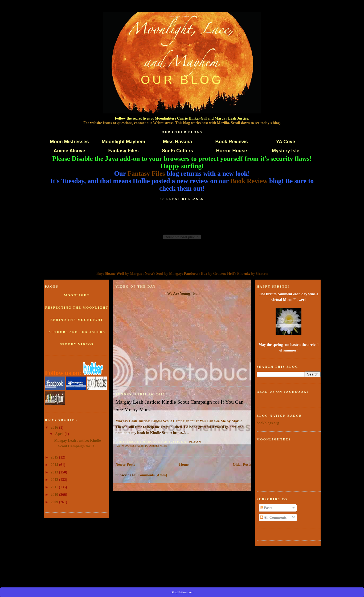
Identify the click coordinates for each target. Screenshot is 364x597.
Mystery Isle (286, 151)
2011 (55, 487)
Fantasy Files (123, 151)
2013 (55, 472)
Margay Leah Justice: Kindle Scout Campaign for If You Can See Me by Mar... (180, 406)
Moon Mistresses (69, 142)
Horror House (231, 151)
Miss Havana (177, 142)
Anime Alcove (69, 151)
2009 (55, 502)
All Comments (273, 517)
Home (184, 464)
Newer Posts (125, 464)
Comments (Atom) (152, 475)
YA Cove (286, 142)
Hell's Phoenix (239, 273)
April (60, 434)
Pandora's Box (196, 273)
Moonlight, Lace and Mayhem (182, 17)
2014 (55, 465)
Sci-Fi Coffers (177, 151)
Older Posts (242, 464)
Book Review (249, 181)
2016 (55, 427)
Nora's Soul (154, 273)
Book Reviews (231, 142)
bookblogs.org (268, 423)
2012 (55, 480)
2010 (55, 494)
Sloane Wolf (114, 273)
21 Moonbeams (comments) (142, 445)
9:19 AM (196, 441)
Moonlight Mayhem (123, 142)
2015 (55, 457)
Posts (266, 508)
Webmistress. (164, 123)
